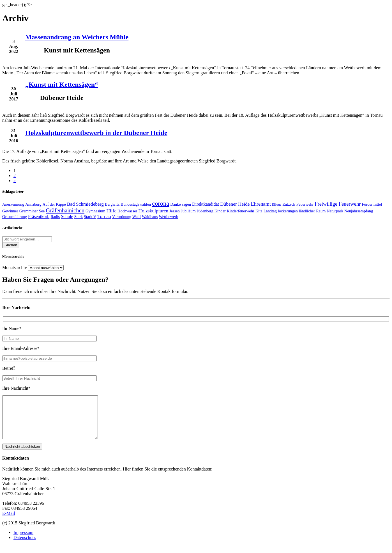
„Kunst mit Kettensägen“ (62, 84)
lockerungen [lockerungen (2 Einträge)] (288, 211)
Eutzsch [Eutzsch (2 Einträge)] (289, 204)
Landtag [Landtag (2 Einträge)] (270, 211)
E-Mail (9, 522)
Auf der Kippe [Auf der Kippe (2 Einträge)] (54, 204)
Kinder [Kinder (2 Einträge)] (220, 211)
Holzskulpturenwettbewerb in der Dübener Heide (96, 133)
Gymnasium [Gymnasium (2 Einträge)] (95, 211)
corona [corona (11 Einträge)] (161, 204)
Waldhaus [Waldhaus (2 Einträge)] (150, 217)
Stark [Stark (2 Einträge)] (79, 217)
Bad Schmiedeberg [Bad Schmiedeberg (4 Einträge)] (85, 204)
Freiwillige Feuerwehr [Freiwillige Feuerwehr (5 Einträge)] (338, 204)
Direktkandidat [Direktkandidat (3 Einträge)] (206, 204)
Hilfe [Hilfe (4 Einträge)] (111, 211)
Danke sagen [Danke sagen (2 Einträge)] (181, 204)
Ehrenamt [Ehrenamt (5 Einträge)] (261, 204)
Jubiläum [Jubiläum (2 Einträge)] (188, 211)
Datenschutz (25, 546)
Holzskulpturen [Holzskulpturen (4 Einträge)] (153, 211)
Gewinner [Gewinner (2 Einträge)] (10, 211)
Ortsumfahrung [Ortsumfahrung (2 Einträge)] (15, 217)
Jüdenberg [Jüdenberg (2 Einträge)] (205, 211)
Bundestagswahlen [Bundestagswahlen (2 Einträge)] (136, 204)
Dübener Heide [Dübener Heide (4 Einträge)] (235, 204)
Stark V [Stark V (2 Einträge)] (90, 217)
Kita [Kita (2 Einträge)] (259, 211)
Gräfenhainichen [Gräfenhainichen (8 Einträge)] (65, 210)
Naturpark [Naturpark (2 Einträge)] (335, 211)
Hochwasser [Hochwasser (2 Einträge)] (127, 211)
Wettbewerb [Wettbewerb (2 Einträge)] (168, 217)
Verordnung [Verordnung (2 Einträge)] (122, 217)
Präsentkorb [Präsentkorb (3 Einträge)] (39, 216)
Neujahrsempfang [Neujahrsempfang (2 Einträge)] (359, 211)
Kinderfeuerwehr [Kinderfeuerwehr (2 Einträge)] (241, 211)
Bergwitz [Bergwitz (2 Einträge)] (112, 204)
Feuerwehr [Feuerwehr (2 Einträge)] (305, 204)
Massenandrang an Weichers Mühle (77, 37)
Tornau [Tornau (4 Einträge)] (104, 216)
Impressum (23, 541)
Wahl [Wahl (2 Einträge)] (137, 217)
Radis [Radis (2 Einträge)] (55, 217)
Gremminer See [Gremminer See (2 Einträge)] (32, 211)
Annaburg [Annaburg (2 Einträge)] (33, 204)
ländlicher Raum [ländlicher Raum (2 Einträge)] (312, 211)
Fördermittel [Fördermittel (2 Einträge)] (372, 204)
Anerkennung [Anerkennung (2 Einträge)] (13, 204)
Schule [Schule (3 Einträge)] (67, 216)
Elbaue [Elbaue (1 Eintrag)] (277, 205)
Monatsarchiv (15, 268)
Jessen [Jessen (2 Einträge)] (175, 211)
